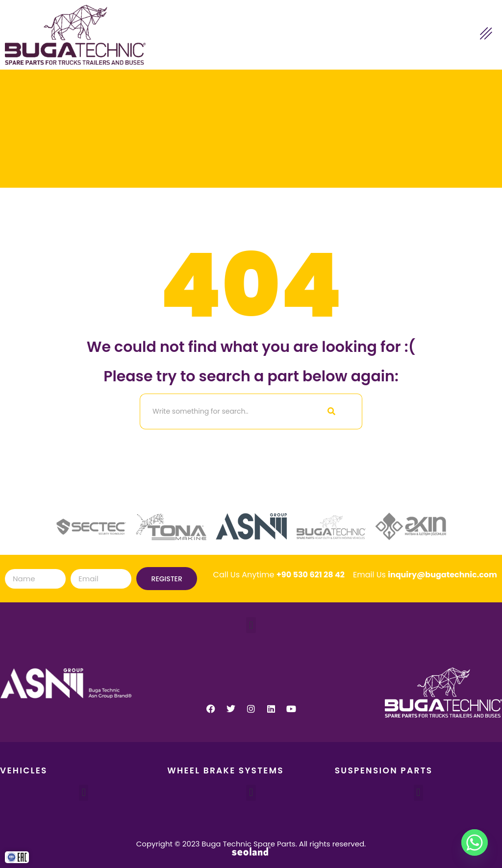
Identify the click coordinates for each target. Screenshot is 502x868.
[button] (251, 625)
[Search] (220, 411)
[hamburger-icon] (486, 35)
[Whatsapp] (475, 843)
